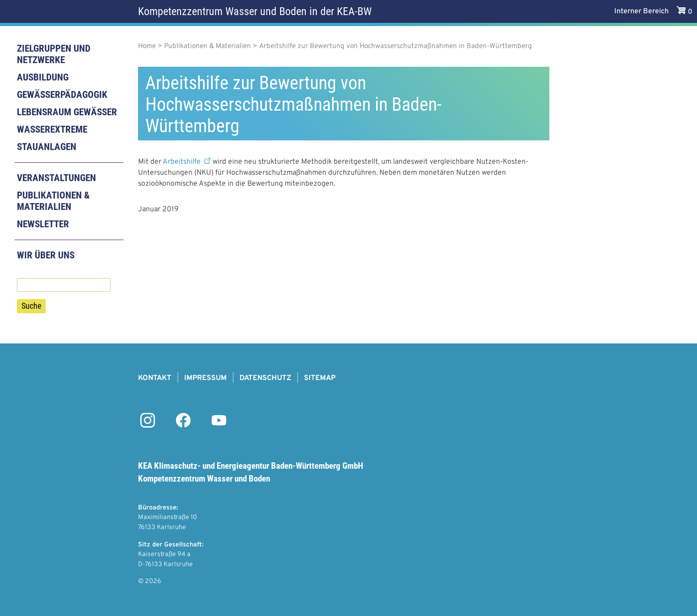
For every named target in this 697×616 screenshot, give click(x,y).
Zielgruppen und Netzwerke (54, 54)
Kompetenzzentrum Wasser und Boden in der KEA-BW (255, 11)
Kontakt (155, 378)
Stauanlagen (47, 147)
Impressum (205, 378)
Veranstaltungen (56, 178)
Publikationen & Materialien (53, 201)
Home (147, 46)
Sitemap (320, 378)
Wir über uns (46, 255)
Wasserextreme (52, 129)
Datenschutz (265, 378)
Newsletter (43, 224)
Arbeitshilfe (188, 162)
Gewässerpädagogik (62, 95)
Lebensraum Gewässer (67, 112)
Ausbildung (43, 77)
